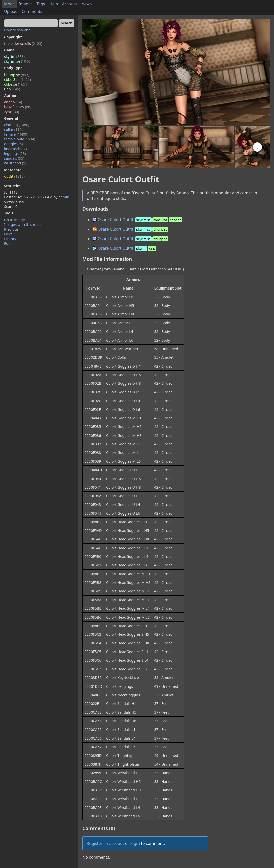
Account (70, 4)
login (135, 843)
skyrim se (18, 61)
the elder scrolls (23, 43)
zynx (11, 112)
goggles (13, 144)
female (16, 134)
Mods (9, 4)
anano (13, 102)
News (86, 4)
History (10, 239)
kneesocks (15, 149)
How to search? (17, 30)
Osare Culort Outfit (138, 220)
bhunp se (17, 75)
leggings (15, 153)
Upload (11, 11)
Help (54, 4)
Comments (32, 11)
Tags (41, 4)
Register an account (105, 843)
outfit (14, 176)
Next (8, 234)
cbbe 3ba (17, 79)
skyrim (14, 57)
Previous (11, 229)
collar (13, 130)
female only (20, 139)
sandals (14, 158)
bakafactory (18, 107)
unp (12, 89)
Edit (7, 244)
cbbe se (16, 84)
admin (64, 197)
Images (26, 4)
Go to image (14, 220)
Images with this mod (22, 224)
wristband (15, 163)
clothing (17, 125)
